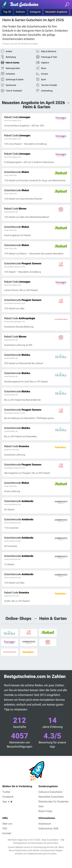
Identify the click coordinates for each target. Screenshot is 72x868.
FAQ (5, 828)
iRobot (17, 172)
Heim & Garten (13, 63)
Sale (41, 806)
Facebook (8, 797)
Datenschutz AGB (48, 828)
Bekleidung (11, 57)
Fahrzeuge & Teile (49, 57)
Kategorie (35, 12)
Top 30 (7, 12)
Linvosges (17, 117)
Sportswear (11, 85)
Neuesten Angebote (56, 12)
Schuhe (44, 74)
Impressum (45, 824)
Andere (9, 51)
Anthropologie (20, 318)
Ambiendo (19, 501)
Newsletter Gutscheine (51, 797)
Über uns (7, 824)
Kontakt (7, 833)
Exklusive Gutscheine (50, 792)
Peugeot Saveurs (23, 263)
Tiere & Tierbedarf (14, 91)
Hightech (45, 63)
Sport (43, 79)
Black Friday (45, 811)
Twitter (6, 792)
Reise (44, 68)
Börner (15, 209)
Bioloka (17, 355)
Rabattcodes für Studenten (54, 802)
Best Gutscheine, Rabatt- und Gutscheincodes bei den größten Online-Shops (22, 5)
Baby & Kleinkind (49, 51)
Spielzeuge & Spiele (15, 79)
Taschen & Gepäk (49, 85)
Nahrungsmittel (13, 68)
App (5, 802)
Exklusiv (20, 12)
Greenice (17, 446)
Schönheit (10, 74)
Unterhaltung (47, 91)
